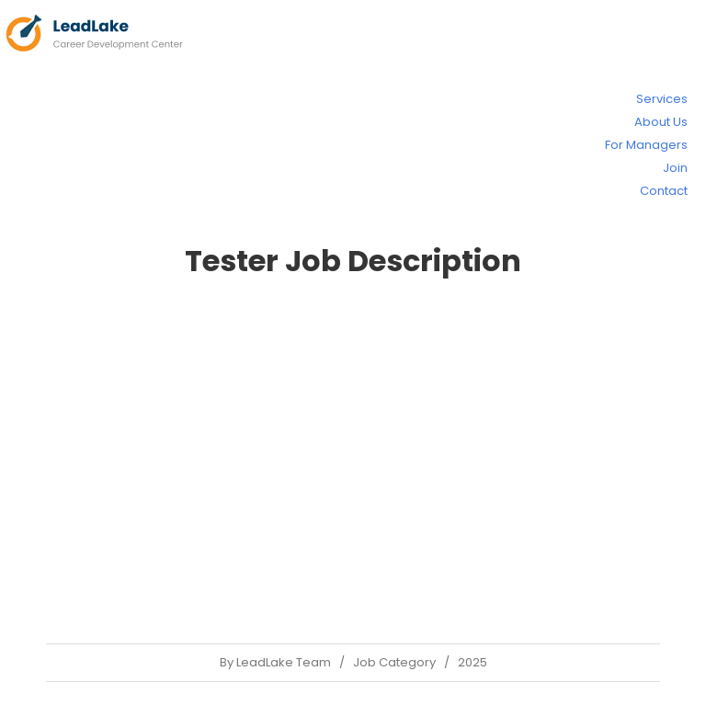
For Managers (646, 145)
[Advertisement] (353, 460)
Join (675, 168)
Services (662, 99)
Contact (664, 191)
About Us (661, 122)
